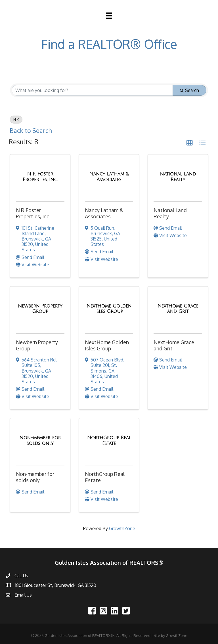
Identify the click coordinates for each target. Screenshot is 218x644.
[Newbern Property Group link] (40, 309)
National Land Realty (170, 213)
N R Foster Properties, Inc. (33, 213)
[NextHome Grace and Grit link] (178, 309)
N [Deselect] (16, 119)
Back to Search (31, 130)
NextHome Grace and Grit (174, 345)
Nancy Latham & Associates (104, 213)
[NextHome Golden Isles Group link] (109, 309)
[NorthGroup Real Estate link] (109, 441)
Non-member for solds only (35, 477)
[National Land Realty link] (178, 177)
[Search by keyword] (92, 90)
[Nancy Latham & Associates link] (109, 177)
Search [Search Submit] (189, 90)
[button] (190, 143)
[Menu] (109, 16)
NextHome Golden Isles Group (107, 345)
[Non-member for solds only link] (40, 441)
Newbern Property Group (37, 345)
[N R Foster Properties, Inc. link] (40, 177)
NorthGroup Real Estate (105, 477)
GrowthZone (122, 528)
